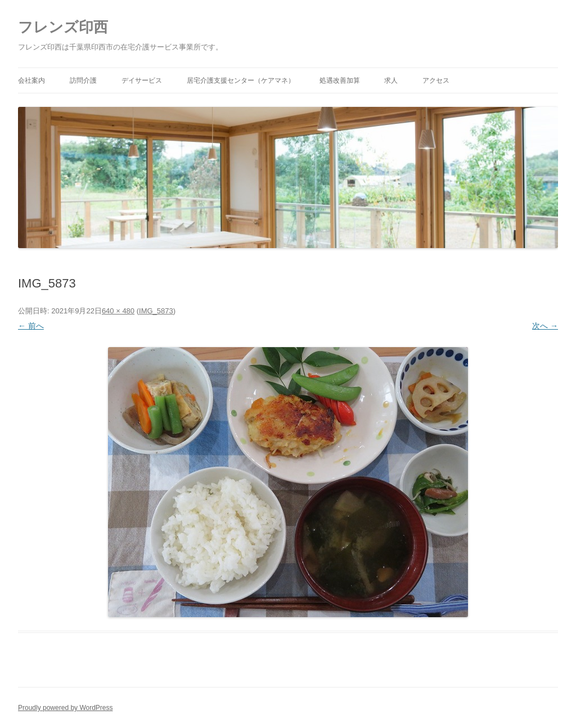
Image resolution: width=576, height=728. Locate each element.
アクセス (436, 80)
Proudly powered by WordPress (66, 708)
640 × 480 (118, 311)
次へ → (545, 326)
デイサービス (142, 80)
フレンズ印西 (63, 27)
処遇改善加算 (340, 80)
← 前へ (31, 326)
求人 (391, 80)
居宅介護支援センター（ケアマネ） (241, 80)
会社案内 (31, 80)
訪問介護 (83, 80)
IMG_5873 (156, 311)
